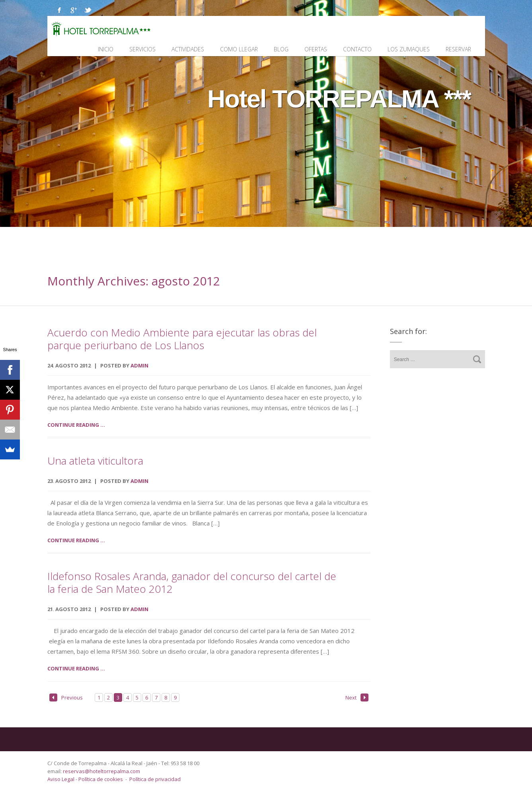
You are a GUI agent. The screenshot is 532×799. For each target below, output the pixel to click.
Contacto (357, 49)
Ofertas (316, 49)
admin (139, 365)
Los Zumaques (409, 49)
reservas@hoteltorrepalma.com (102, 771)
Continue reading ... (76, 425)
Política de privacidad (155, 779)
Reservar (458, 49)
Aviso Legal (61, 779)
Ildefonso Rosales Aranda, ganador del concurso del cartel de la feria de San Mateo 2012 (192, 582)
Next (357, 697)
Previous (66, 697)
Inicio (106, 49)
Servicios (142, 49)
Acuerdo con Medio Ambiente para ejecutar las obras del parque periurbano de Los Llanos (182, 339)
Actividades (188, 49)
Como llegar (239, 49)
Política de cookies (101, 779)
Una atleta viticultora (95, 461)
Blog (281, 49)
